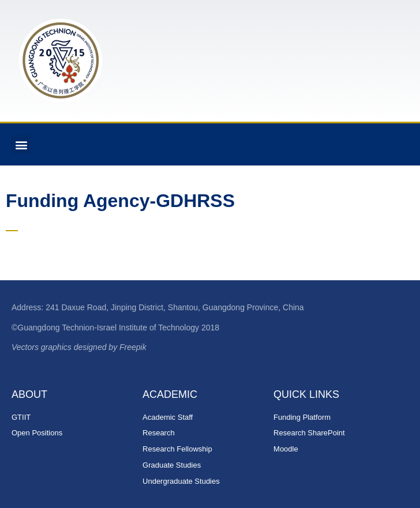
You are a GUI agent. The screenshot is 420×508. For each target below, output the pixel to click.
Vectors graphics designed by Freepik (79, 347)
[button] (21, 144)
